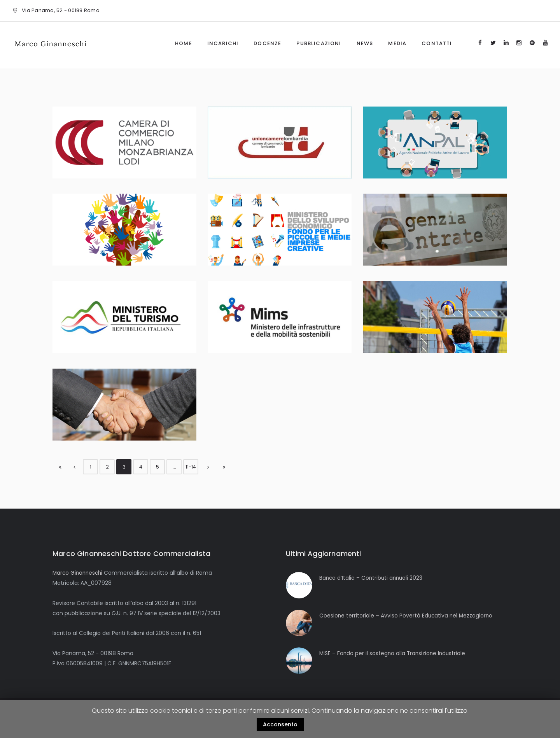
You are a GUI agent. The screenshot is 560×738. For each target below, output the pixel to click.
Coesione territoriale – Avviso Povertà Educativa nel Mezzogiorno (407, 616)
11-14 (191, 467)
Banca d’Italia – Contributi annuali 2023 (372, 578)
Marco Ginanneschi (79, 573)
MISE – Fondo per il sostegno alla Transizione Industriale (394, 653)
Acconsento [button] (280, 724)
